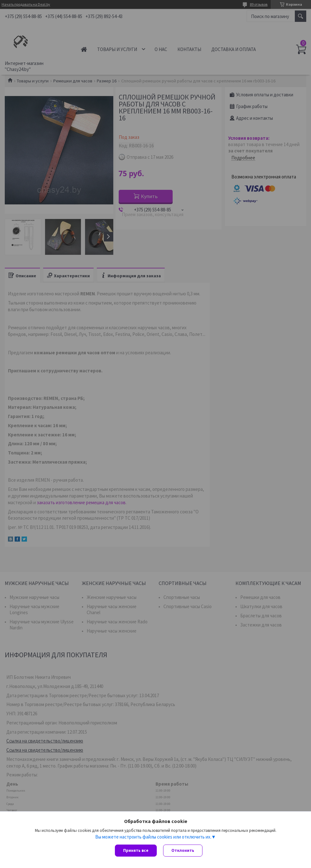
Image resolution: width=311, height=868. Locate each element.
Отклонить (183, 850)
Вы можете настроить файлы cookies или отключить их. (153, 837)
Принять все (136, 850)
